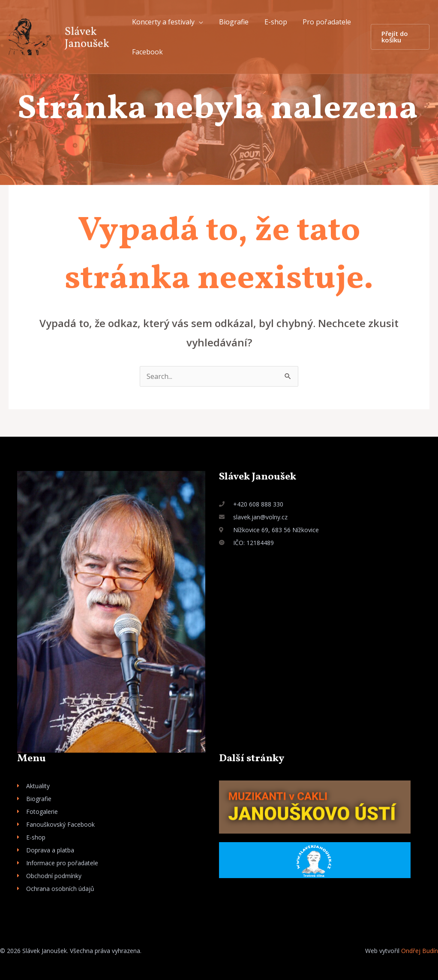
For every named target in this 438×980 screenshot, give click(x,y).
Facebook (147, 52)
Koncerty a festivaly (162, 22)
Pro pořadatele (320, 22)
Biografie (231, 22)
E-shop (271, 22)
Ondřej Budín (420, 951)
